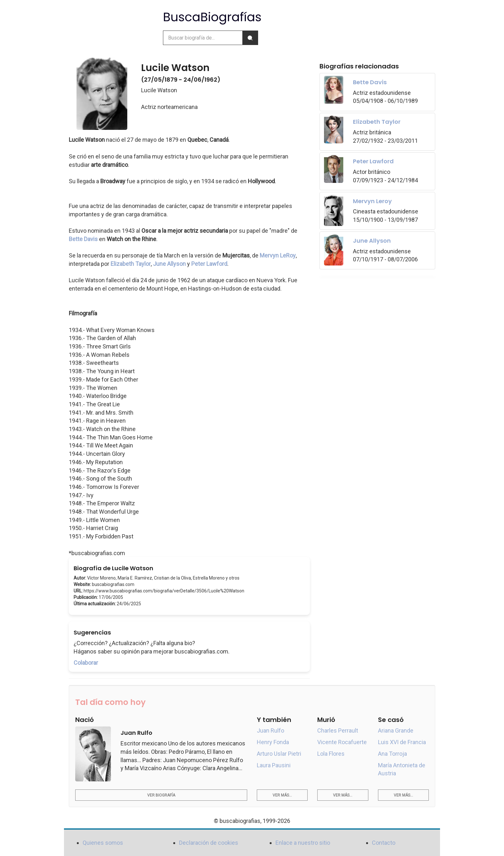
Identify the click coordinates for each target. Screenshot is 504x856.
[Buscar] (250, 38)
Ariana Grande (396, 730)
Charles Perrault (338, 730)
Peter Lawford (209, 264)
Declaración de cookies (209, 843)
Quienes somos (103, 843)
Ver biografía (161, 795)
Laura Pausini (274, 765)
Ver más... (282, 795)
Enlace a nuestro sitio (303, 843)
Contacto (384, 843)
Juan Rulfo (270, 730)
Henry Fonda (273, 742)
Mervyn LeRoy (278, 255)
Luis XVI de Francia (402, 742)
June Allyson (169, 264)
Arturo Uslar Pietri (279, 754)
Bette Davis (83, 239)
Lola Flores (331, 754)
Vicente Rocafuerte (342, 742)
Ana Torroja (392, 754)
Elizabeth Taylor (131, 264)
